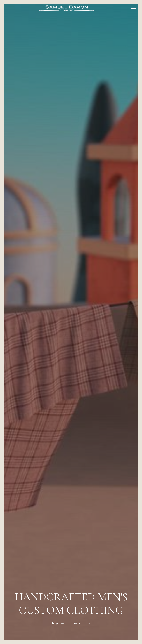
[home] (67, 8)
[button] (134, 8)
